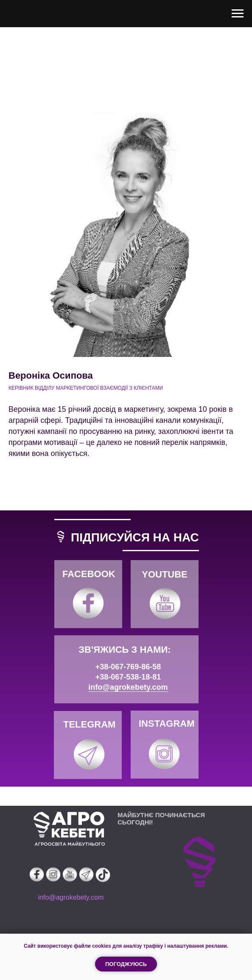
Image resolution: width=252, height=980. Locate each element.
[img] (88, 603)
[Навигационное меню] (238, 14)
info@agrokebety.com (128, 687)
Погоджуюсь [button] (126, 964)
